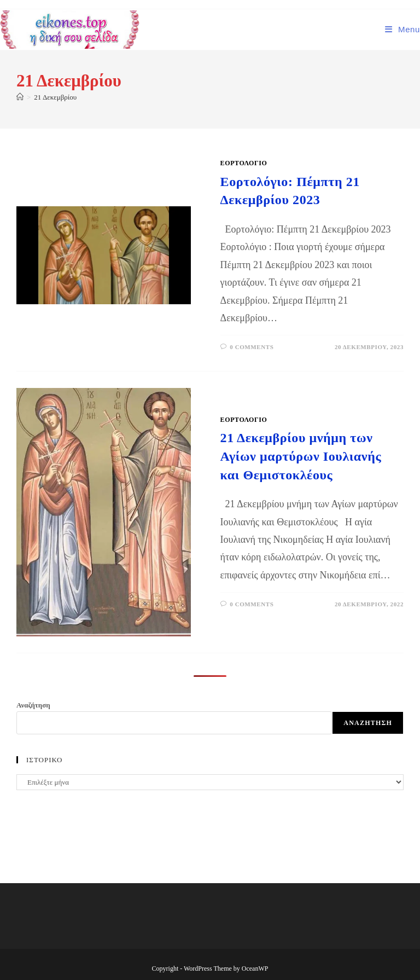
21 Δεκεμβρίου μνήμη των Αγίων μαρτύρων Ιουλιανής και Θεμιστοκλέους (301, 456)
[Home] (20, 97)
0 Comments (252, 347)
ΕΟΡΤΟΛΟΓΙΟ (244, 163)
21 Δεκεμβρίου (55, 97)
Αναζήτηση (33, 705)
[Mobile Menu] (402, 29)
